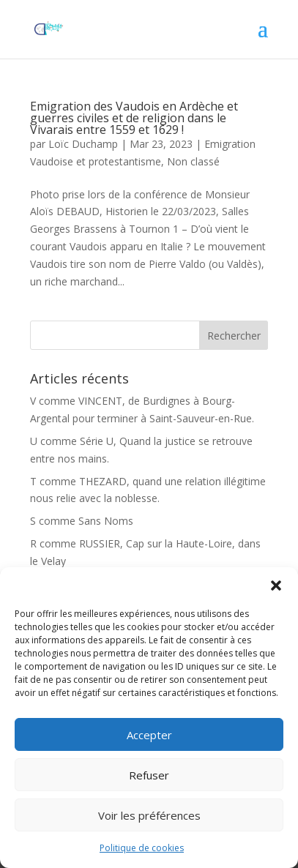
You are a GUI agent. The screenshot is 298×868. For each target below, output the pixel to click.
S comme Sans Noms (82, 521)
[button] (276, 585)
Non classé (193, 161)
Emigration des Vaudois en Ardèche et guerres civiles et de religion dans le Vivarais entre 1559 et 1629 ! (134, 118)
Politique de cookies (142, 848)
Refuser (149, 775)
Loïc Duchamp (83, 144)
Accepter (149, 735)
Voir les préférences (149, 815)
